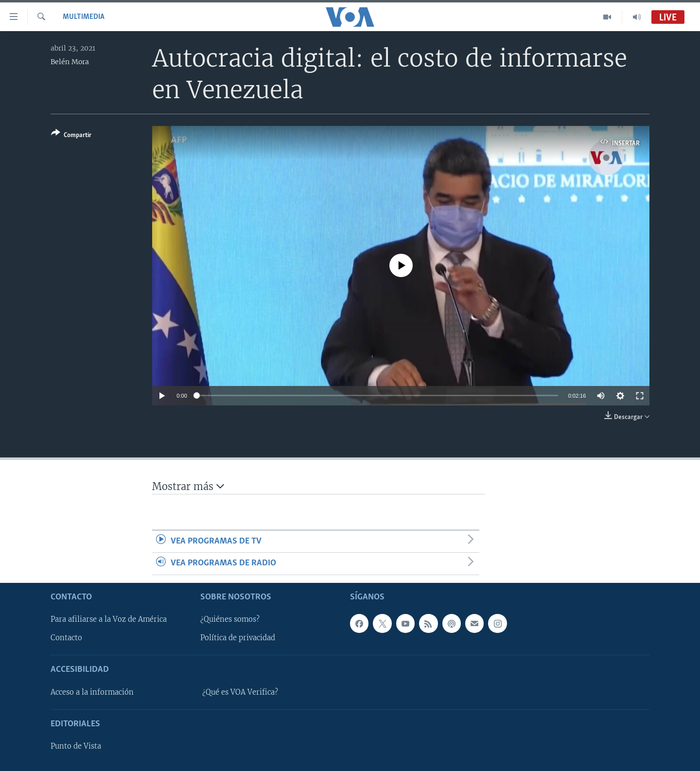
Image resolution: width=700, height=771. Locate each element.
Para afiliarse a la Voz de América (109, 619)
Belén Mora (70, 62)
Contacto (66, 638)
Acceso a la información (92, 692)
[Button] (71, 136)
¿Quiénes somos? (230, 619)
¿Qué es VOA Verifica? (240, 692)
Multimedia (84, 17)
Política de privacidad (238, 638)
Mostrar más (188, 486)
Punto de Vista (76, 746)
